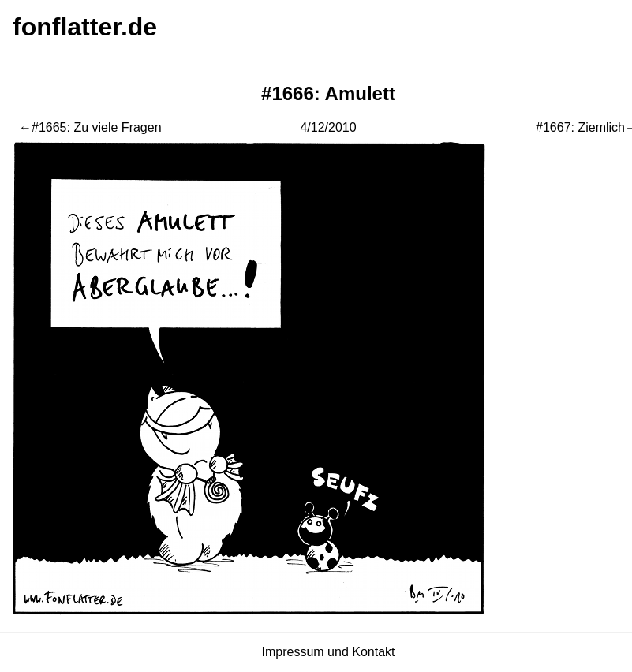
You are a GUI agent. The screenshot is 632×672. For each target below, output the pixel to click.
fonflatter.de (85, 27)
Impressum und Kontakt (329, 652)
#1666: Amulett (328, 93)
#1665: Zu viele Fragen (97, 127)
